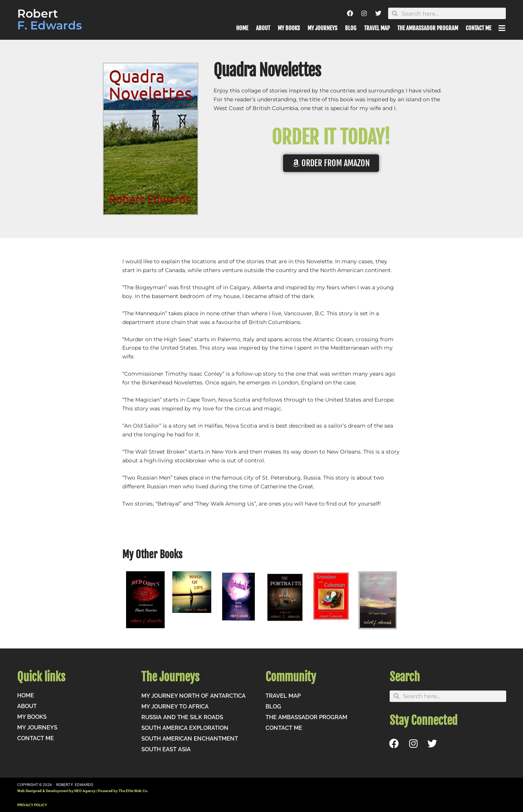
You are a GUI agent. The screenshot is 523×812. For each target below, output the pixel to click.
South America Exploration (185, 728)
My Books (289, 28)
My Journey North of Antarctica (193, 696)
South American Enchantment (190, 739)
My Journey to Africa (175, 707)
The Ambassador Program (428, 28)
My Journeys (322, 28)
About (263, 28)
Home (242, 28)
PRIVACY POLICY (32, 805)
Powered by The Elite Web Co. (123, 791)
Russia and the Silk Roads (182, 717)
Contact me (478, 28)
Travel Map (377, 28)
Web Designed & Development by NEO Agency (56, 791)
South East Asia (166, 749)
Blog (351, 28)
